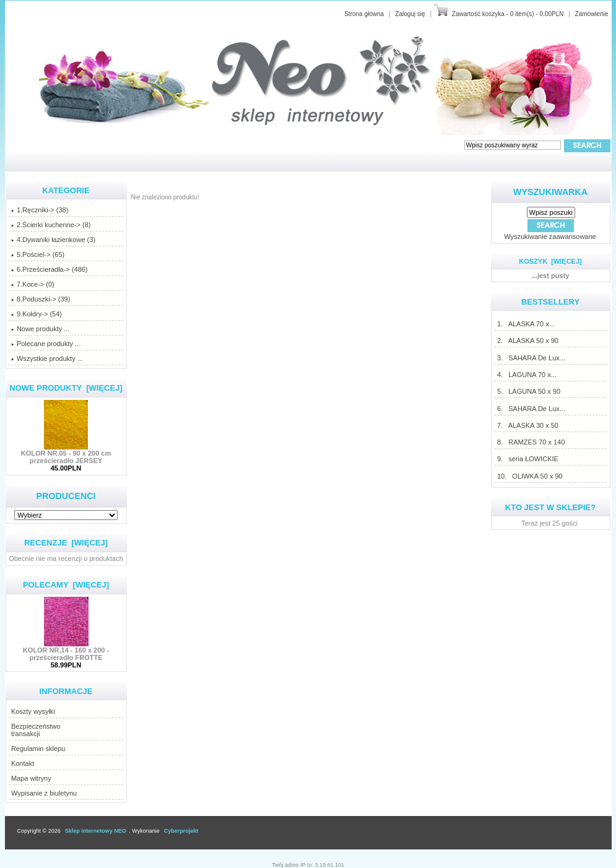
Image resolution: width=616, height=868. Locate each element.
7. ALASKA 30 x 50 (527, 425)
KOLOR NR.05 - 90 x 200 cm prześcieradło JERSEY (66, 454)
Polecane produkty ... (46, 344)
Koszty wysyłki (33, 711)
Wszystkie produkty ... (47, 358)
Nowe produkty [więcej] (66, 388)
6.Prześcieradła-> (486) (50, 269)
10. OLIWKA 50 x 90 (530, 476)
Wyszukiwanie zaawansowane (550, 237)
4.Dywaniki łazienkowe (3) (53, 240)
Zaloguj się (410, 14)
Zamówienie (592, 14)
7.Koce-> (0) (33, 284)
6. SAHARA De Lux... (531, 409)
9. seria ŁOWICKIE (527, 459)
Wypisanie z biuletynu (44, 793)
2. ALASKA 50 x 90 (527, 341)
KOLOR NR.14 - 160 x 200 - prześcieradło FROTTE (66, 651)
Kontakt (23, 763)
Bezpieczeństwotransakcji (36, 730)
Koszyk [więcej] (550, 261)
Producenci (66, 496)
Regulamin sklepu (38, 749)
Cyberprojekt (181, 831)
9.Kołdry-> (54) (37, 314)
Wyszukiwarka (550, 192)
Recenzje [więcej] (66, 543)
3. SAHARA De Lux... (531, 358)
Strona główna (364, 14)
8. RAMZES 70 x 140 (531, 442)
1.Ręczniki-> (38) (40, 210)
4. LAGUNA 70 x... (527, 375)
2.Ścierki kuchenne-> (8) (51, 225)
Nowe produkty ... (41, 329)
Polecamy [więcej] (66, 585)
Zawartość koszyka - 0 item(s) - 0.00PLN (508, 14)
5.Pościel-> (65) (38, 254)
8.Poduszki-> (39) (41, 299)
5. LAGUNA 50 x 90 (528, 391)
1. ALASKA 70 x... (526, 324)
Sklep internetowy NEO (96, 831)
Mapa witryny (31, 778)
